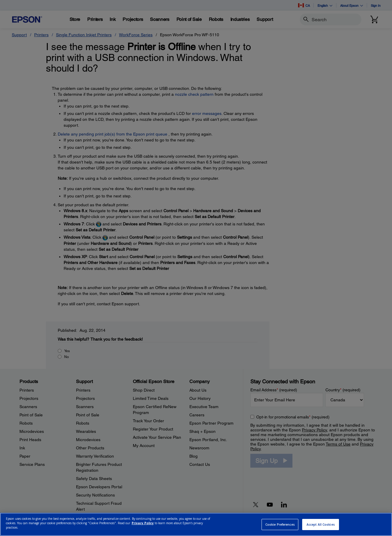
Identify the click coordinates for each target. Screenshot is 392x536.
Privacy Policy (143, 523)
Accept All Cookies (321, 525)
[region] (196, 524)
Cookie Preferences (280, 525)
